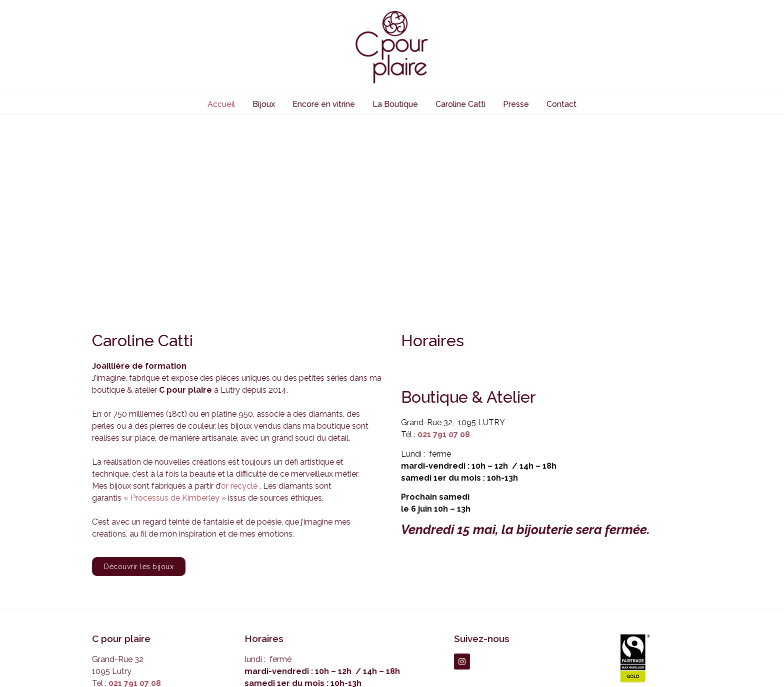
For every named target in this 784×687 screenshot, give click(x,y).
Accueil (221, 104)
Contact (561, 104)
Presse (516, 104)
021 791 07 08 (444, 289)
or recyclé (239, 340)
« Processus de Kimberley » (175, 352)
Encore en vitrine (324, 104)
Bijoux (264, 104)
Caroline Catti (460, 104)
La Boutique (395, 104)
